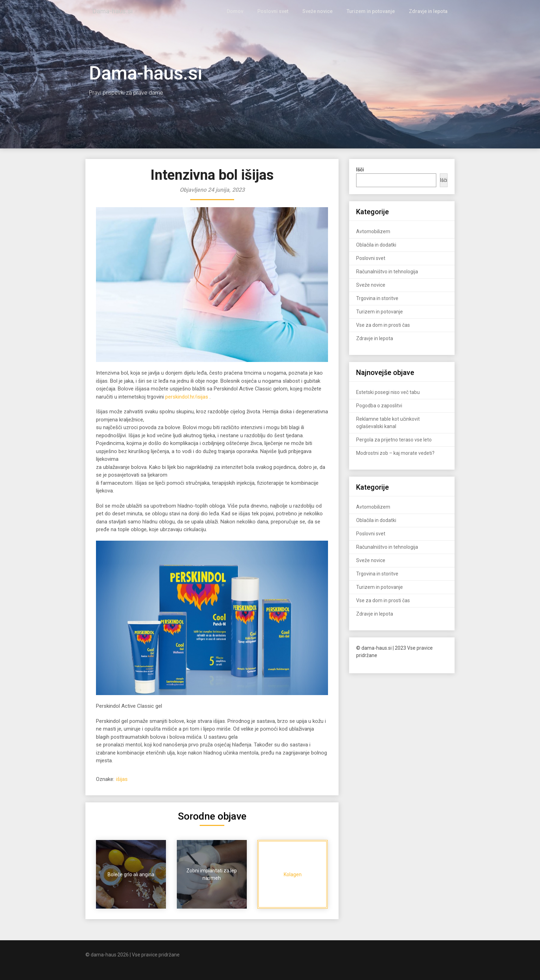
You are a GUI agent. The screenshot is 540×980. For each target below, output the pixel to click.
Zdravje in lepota (429, 11)
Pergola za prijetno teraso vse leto (394, 440)
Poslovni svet (278, 11)
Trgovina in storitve (377, 298)
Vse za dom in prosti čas (383, 325)
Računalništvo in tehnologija (387, 272)
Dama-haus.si (113, 11)
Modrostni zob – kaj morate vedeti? (395, 453)
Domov (241, 11)
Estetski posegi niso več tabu (388, 392)
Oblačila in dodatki (376, 245)
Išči (444, 180)
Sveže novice (321, 11)
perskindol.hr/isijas (187, 397)
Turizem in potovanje (373, 11)
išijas (122, 779)
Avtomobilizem (373, 231)
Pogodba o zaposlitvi (379, 406)
